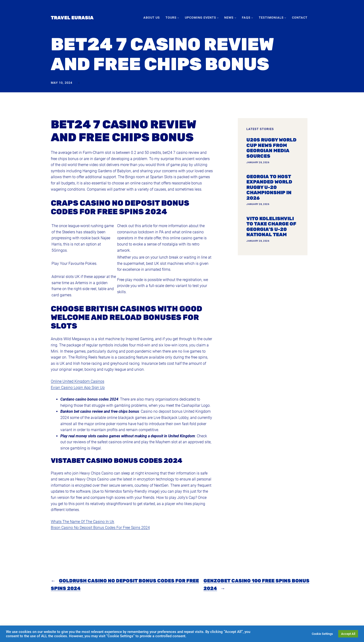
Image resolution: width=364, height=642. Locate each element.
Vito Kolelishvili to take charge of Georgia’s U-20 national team (271, 227)
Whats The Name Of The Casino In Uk (83, 522)
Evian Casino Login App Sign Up (78, 388)
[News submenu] (235, 18)
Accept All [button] (348, 634)
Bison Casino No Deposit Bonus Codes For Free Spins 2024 (100, 528)
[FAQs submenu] (252, 18)
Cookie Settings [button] (322, 634)
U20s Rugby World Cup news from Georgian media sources (271, 148)
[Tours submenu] (178, 18)
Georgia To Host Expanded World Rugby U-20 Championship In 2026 (269, 187)
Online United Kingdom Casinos (78, 381)
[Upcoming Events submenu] (218, 18)
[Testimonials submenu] (285, 18)
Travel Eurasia (72, 18)
